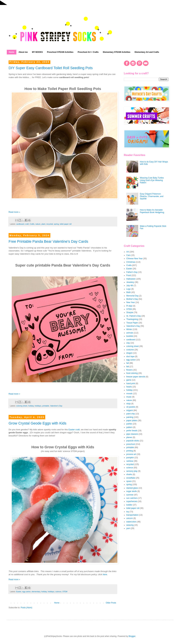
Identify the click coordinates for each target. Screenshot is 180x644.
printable (46, 406)
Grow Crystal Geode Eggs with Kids (37, 423)
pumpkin (130, 458)
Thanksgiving (132, 319)
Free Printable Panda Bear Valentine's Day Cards (48, 241)
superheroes (132, 501)
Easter (19, 592)
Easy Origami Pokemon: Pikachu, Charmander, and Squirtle (152, 196)
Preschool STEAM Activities (60, 52)
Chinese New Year (135, 259)
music (129, 397)
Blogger (132, 636)
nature (38, 224)
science (58, 592)
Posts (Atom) (26, 608)
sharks (129, 474)
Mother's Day (132, 299)
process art (131, 454)
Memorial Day (132, 296)
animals (130, 333)
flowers (129, 370)
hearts (129, 387)
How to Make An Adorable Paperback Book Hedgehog (152, 211)
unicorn (130, 518)
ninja (128, 404)
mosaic (129, 394)
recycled (50, 224)
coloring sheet (22, 406)
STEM (65, 592)
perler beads (132, 431)
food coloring (132, 373)
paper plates (132, 421)
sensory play (132, 471)
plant (43, 224)
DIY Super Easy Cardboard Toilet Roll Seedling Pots (51, 68)
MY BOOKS (37, 52)
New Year (131, 302)
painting (130, 417)
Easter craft (74, 430)
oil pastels (131, 407)
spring (56, 224)
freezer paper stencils (136, 377)
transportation (132, 515)
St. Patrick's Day (134, 316)
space (129, 481)
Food (129, 275)
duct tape (130, 356)
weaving (130, 525)
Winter (129, 329)
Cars (128, 255)
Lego (129, 289)
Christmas (131, 262)
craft (27, 224)
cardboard (20, 224)
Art (128, 252)
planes (129, 437)
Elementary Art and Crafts (147, 52)
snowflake (131, 478)
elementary (36, 592)
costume (130, 350)
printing (130, 451)
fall (128, 363)
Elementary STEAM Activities (117, 52)
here (105, 574)
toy (128, 512)
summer (130, 495)
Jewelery (130, 282)
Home (11, 52)
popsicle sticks (133, 441)
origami (130, 410)
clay (128, 343)
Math (129, 292)
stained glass (132, 488)
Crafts (32, 224)
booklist (130, 336)
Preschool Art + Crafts (88, 52)
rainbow (130, 461)
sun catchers (132, 498)
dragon (129, 353)
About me (23, 52)
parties (129, 424)
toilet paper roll (66, 224)
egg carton (26, 592)
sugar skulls (132, 491)
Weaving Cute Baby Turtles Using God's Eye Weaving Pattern (152, 180)
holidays (38, 406)
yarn (128, 528)
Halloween (131, 279)
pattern (129, 427)
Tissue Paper (132, 323)
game (129, 380)
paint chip (131, 414)
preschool (131, 444)
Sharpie (130, 312)
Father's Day (132, 272)
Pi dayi (129, 306)
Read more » (14, 212)
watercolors (131, 522)
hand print (131, 383)
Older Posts (111, 603)
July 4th (130, 286)
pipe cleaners (132, 434)
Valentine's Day (56, 406)
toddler (129, 505)
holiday (31, 406)
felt (128, 367)
